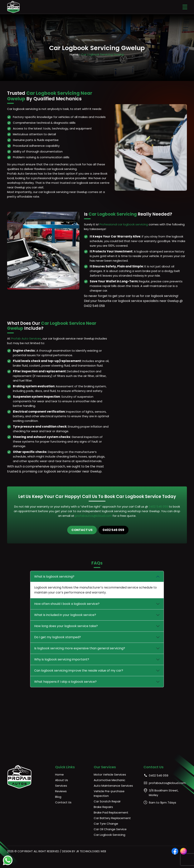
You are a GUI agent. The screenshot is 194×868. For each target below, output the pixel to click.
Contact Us (82, 530)
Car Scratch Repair (107, 801)
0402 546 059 (159, 507)
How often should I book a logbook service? (67, 604)
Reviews (61, 791)
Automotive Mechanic (109, 780)
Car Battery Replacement (112, 818)
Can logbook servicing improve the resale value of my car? (79, 671)
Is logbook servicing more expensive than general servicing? (80, 648)
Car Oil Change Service (110, 829)
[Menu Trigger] (185, 7)
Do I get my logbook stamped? (58, 637)
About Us (62, 780)
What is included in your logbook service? (65, 615)
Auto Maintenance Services (113, 786)
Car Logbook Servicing (109, 835)
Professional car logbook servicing (124, 224)
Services (61, 786)
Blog (58, 797)
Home (74, 54)
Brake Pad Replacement (111, 812)
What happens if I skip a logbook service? (65, 682)
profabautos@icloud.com (93, 516)
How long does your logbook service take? (66, 626)
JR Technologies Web (91, 851)
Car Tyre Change (106, 824)
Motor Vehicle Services (110, 774)
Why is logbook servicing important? (62, 659)
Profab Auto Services (26, 338)
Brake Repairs (103, 807)
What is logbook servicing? (54, 577)
